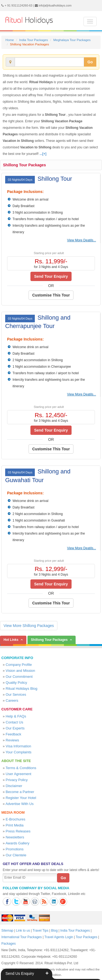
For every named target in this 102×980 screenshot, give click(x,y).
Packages (9, 944)
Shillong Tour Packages (24, 165)
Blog (54, 931)
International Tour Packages (22, 937)
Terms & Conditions (21, 768)
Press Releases (18, 831)
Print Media (15, 825)
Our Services (16, 695)
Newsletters (15, 837)
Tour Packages (86, 937)
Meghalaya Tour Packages (72, 40)
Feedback (13, 734)
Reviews (12, 740)
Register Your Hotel (21, 798)
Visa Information (18, 746)
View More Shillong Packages (29, 626)
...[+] (43, 154)
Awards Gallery (17, 843)
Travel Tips (41, 931)
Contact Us (14, 722)
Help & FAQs (16, 716)
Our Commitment (19, 677)
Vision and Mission (20, 671)
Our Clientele (16, 855)
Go (90, 62)
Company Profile (19, 665)
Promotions (15, 849)
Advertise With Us (19, 804)
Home (10, 40)
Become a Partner (20, 792)
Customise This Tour (51, 295)
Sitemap (7, 931)
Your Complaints (19, 752)
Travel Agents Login (59, 937)
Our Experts (15, 728)
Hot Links (11, 640)
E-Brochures (16, 819)
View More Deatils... (82, 240)
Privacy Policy (17, 780)
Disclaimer (14, 786)
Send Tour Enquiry (51, 276)
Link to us (23, 931)
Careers (12, 700)
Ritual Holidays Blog (21, 689)
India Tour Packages (34, 40)
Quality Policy (16, 683)
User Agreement (18, 774)
